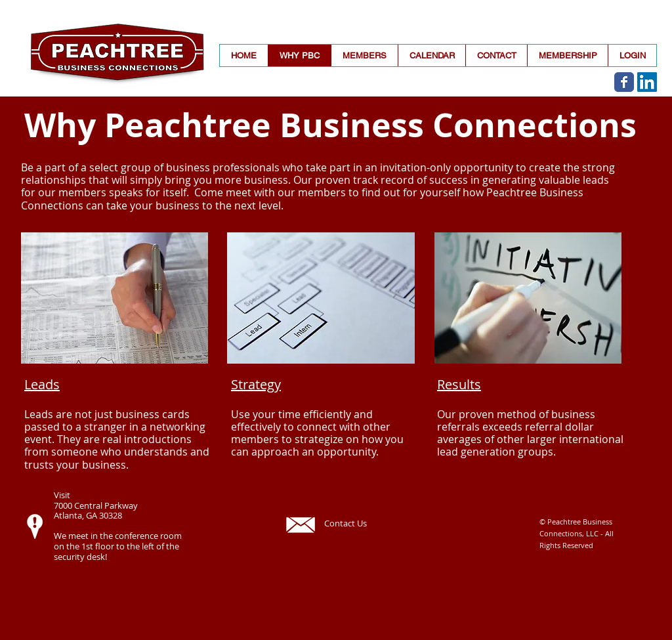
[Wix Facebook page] (624, 82)
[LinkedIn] (647, 82)
